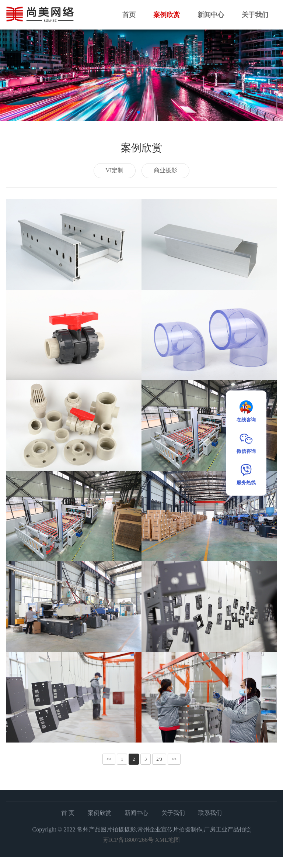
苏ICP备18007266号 (128, 840)
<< (109, 759)
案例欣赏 (167, 15)
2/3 (159, 759)
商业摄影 (165, 170)
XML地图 (168, 840)
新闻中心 (211, 15)
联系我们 (210, 813)
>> (174, 759)
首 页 (68, 813)
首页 (129, 15)
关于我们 (255, 15)
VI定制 (115, 170)
